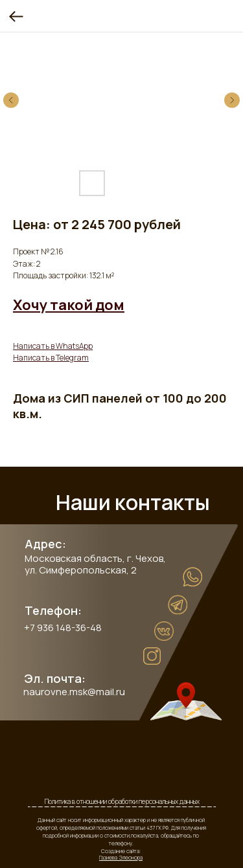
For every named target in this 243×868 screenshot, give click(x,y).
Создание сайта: (121, 854)
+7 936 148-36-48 (63, 628)
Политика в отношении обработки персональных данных (122, 801)
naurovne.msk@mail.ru (74, 692)
